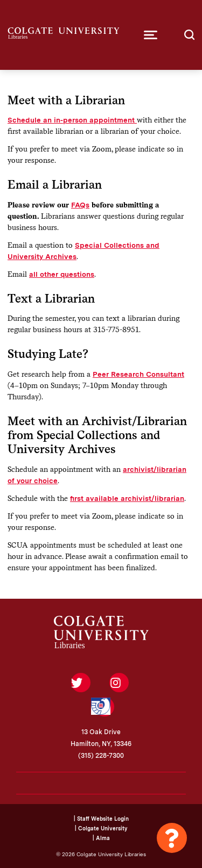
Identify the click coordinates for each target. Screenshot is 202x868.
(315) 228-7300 (101, 756)
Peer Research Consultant (138, 374)
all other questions (62, 274)
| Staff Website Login (101, 819)
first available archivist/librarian (127, 498)
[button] (151, 35)
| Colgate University (101, 828)
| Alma (101, 838)
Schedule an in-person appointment (72, 120)
